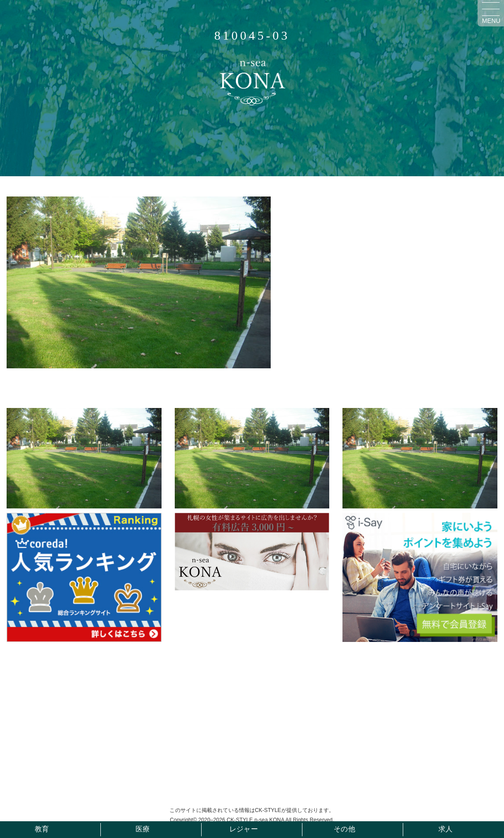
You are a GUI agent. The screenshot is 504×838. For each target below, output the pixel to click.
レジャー (243, 829)
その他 (344, 829)
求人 (445, 829)
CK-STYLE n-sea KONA (256, 820)
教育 (42, 829)
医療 (143, 829)
